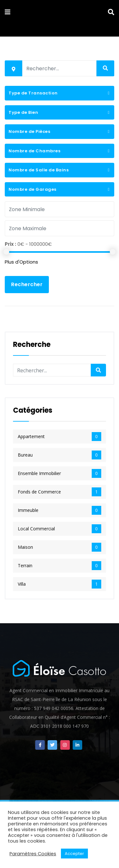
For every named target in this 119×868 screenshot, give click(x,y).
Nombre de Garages (33, 189)
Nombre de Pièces (29, 131)
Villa (60, 584)
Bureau (60, 455)
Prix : (10, 244)
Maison (60, 547)
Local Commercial (60, 529)
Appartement (60, 437)
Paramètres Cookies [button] (33, 854)
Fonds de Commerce (60, 492)
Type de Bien (23, 112)
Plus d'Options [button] (21, 262)
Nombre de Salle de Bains (39, 170)
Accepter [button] (74, 854)
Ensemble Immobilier (60, 473)
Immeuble (60, 510)
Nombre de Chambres (34, 151)
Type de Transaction (33, 93)
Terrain (60, 566)
